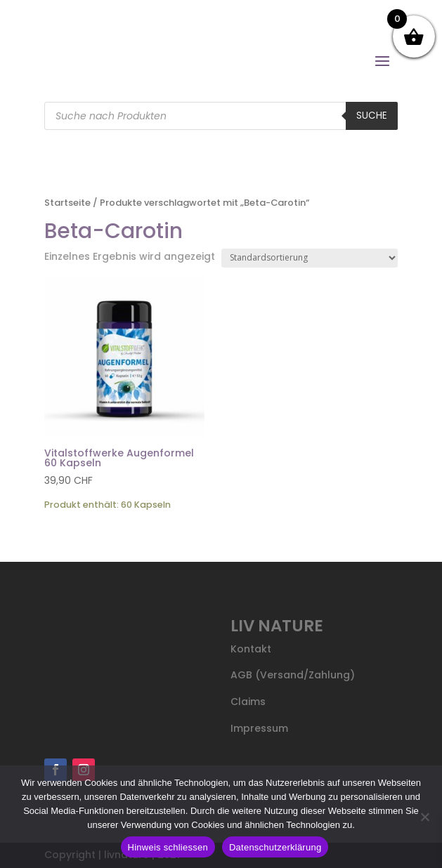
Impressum (259, 728)
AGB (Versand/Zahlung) (293, 675)
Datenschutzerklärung (275, 847)
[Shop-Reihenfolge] (310, 258)
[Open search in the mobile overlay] (221, 116)
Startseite (67, 203)
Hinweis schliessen (168, 847)
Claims (248, 702)
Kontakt (251, 649)
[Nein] (424, 817)
